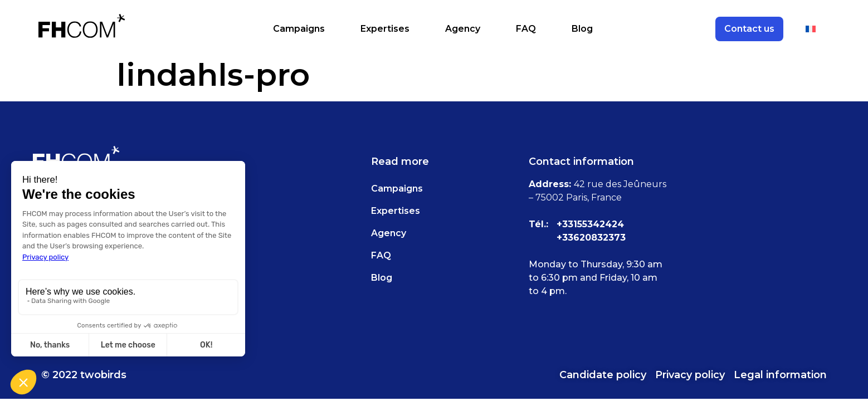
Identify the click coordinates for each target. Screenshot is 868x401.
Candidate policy (603, 375)
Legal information (780, 375)
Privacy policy (690, 375)
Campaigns (299, 29)
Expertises (385, 29)
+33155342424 (590, 224)
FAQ (526, 29)
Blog (582, 29)
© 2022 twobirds (84, 375)
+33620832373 (591, 238)
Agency (463, 29)
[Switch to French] (811, 29)
